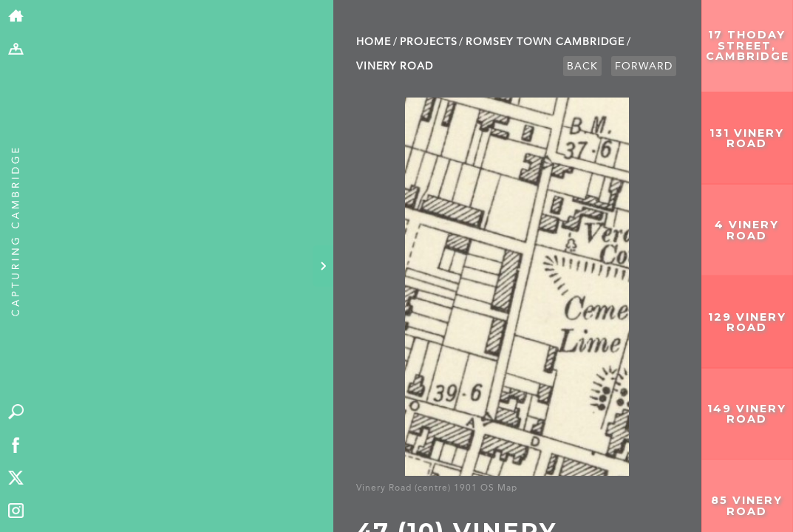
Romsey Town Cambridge (545, 42)
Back (582, 66)
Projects (429, 42)
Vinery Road (395, 66)
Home (374, 42)
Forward (644, 66)
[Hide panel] (323, 266)
